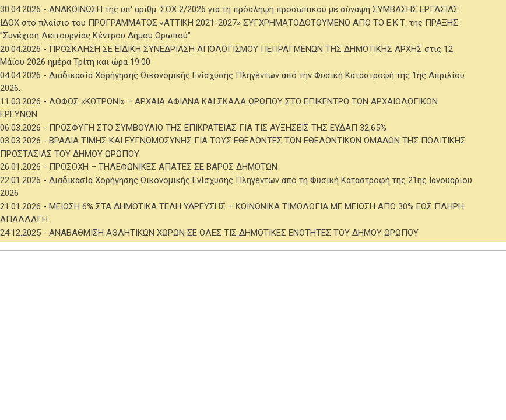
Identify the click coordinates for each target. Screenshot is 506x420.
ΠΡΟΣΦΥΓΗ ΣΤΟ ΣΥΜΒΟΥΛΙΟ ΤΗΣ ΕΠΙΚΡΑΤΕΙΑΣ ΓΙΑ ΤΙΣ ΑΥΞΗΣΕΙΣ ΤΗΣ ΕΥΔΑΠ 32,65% (218, 128)
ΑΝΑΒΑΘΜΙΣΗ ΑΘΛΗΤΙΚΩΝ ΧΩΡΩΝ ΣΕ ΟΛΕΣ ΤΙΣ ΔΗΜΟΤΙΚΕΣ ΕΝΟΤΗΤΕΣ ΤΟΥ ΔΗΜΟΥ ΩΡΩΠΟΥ (234, 233)
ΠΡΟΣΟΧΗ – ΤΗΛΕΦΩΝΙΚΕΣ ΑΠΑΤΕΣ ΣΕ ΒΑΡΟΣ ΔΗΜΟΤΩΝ (163, 167)
